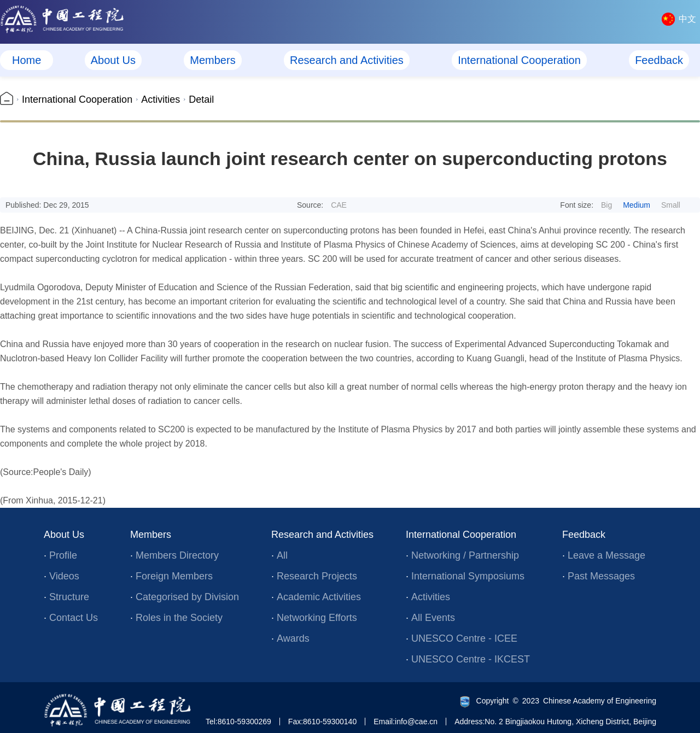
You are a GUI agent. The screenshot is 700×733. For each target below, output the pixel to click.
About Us (113, 60)
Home (27, 60)
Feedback (659, 60)
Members (212, 60)
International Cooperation (519, 60)
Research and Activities (347, 60)
